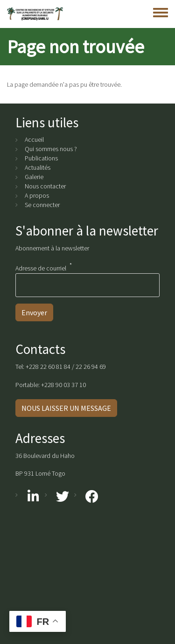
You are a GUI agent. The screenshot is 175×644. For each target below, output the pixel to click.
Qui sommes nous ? (51, 149)
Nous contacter (45, 186)
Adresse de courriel (41, 268)
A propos (37, 195)
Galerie (34, 177)
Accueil (34, 139)
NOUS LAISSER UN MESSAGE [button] (66, 408)
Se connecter (42, 205)
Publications (41, 158)
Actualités (38, 167)
